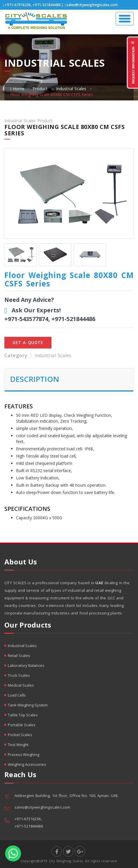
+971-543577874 (26, 319)
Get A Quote (28, 342)
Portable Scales (22, 725)
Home (17, 89)
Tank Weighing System (28, 705)
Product (40, 89)
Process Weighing (24, 754)
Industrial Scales (71, 89)
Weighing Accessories (27, 764)
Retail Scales (19, 656)
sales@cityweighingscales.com (92, 5)
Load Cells (17, 695)
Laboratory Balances (26, 665)
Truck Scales (19, 675)
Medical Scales (21, 685)
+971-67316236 (18, 5)
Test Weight (18, 745)
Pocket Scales (20, 735)
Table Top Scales (23, 715)
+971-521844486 (47, 5)
